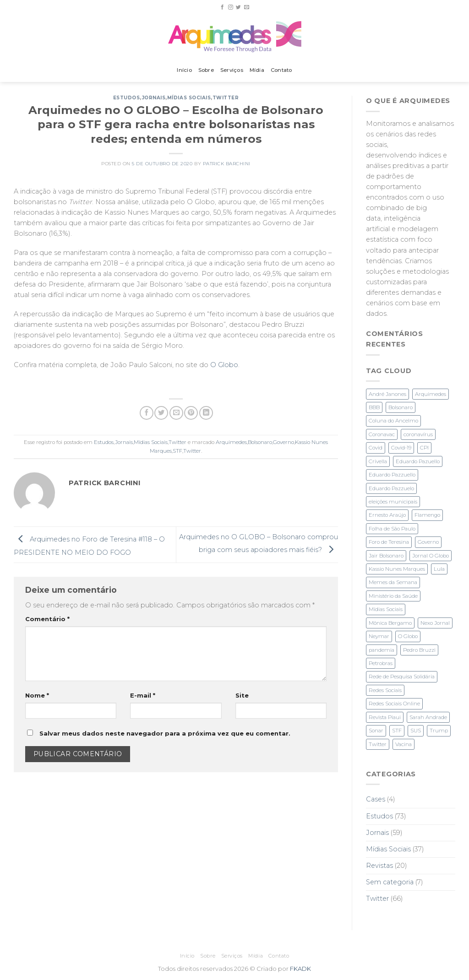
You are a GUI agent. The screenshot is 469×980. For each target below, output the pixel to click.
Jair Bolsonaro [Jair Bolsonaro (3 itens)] (386, 556)
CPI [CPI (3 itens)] (424, 448)
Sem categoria (390, 882)
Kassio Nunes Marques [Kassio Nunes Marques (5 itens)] (397, 569)
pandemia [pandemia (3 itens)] (382, 650)
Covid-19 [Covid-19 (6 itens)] (401, 448)
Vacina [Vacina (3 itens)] (404, 744)
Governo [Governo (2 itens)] (428, 542)
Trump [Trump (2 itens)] (439, 731)
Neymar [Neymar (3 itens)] (379, 636)
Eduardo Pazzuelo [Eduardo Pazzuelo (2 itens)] (391, 488)
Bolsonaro (260, 442)
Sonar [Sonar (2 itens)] (376, 731)
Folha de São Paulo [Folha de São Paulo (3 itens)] (392, 529)
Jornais (154, 98)
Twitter (226, 98)
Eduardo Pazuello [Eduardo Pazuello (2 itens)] (418, 461)
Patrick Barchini (227, 164)
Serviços (232, 70)
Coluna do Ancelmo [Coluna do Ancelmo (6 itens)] (393, 421)
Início (184, 70)
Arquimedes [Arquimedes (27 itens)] (431, 394)
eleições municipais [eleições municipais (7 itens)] (393, 502)
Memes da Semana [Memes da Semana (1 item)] (393, 582)
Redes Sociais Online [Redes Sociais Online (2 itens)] (394, 704)
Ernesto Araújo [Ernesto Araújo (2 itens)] (387, 515)
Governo (284, 442)
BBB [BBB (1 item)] (374, 407)
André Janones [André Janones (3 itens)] (387, 394)
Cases (376, 799)
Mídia (257, 70)
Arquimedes (231, 442)
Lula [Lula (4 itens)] (439, 569)
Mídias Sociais (189, 98)
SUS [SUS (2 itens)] (416, 731)
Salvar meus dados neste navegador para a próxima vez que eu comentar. (165, 733)
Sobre (206, 70)
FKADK (300, 969)
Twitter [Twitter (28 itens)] (378, 744)
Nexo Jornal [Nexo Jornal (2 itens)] (435, 623)
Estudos (127, 98)
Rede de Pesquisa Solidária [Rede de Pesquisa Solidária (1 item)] (402, 677)
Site (242, 695)
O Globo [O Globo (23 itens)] (408, 636)
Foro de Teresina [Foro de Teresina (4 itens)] (389, 542)
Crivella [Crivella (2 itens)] (378, 461)
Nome (37, 695)
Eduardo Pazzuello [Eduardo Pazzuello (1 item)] (392, 475)
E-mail (143, 695)
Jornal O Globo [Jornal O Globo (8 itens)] (431, 556)
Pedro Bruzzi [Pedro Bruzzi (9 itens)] (419, 650)
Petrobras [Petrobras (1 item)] (381, 663)
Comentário (47, 619)
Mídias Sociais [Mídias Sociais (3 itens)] (386, 609)
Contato (281, 70)
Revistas (379, 866)
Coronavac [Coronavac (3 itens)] (382, 434)
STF (177, 451)
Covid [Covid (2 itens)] (376, 448)
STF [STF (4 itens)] (397, 731)
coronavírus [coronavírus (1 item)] (418, 434)
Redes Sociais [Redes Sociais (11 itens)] (385, 690)
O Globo (224, 365)
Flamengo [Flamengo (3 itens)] (427, 515)
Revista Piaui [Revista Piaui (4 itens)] (385, 717)
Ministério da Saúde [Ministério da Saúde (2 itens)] (393, 596)
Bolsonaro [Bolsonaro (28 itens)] (401, 407)
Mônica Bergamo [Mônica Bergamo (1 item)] (390, 623)
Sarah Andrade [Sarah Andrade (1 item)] (428, 717)
